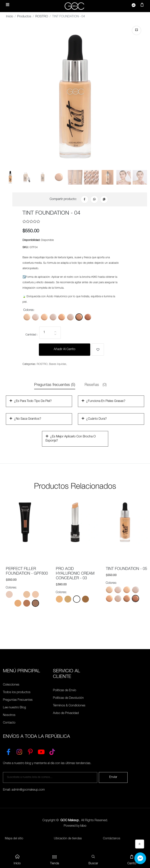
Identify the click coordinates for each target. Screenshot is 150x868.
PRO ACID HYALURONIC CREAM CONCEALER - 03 (75, 574)
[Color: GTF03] (62, 317)
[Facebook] (85, 200)
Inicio (10, 17)
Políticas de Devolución (68, 698)
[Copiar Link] (104, 200)
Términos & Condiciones (69, 706)
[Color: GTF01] (27, 317)
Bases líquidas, (58, 365)
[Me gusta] (98, 350)
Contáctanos (112, 839)
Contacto (9, 723)
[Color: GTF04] (79, 317)
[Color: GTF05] (88, 317)
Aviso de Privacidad (66, 714)
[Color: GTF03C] (70, 317)
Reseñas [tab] (96, 385)
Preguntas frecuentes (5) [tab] (55, 385)
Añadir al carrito (65, 350)
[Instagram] (19, 751)
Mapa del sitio (14, 839)
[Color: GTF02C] (53, 317)
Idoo (83, 826)
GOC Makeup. (70, 821)
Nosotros (9, 716)
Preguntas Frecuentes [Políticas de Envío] (18, 700)
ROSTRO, (42, 365)
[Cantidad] (50, 333)
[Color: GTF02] (44, 317)
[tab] (10, 180)
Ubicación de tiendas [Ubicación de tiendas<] (68, 839)
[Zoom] (137, 30)
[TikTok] (52, 751)
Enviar (113, 778)
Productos (24, 17)
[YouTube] (41, 751)
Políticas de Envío (65, 691)
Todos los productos (17, 693)
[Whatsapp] (94, 200)
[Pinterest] (30, 751)
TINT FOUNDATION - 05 (126, 569)
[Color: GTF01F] (35, 317)
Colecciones (11, 685)
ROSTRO (42, 17)
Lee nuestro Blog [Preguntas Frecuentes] (14, 708)
